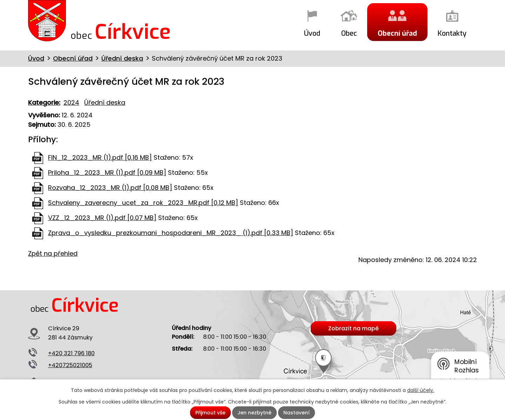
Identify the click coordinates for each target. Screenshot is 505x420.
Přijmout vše (210, 413)
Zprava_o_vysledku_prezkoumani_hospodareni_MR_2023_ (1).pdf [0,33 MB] (171, 233)
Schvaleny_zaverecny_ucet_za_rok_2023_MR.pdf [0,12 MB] (143, 203)
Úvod (312, 33)
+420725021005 (70, 365)
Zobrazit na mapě (353, 328)
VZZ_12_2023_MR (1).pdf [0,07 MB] (102, 218)
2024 (71, 102)
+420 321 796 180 (71, 353)
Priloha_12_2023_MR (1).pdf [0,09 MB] (107, 173)
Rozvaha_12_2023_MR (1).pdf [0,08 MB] (110, 188)
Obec (349, 33)
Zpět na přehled (53, 253)
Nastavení (297, 413)
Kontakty (452, 33)
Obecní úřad (397, 33)
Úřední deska (122, 58)
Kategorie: (44, 102)
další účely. (421, 390)
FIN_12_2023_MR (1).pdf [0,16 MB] (100, 157)
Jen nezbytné (254, 413)
